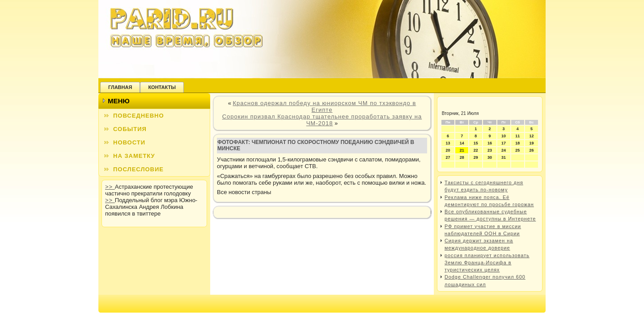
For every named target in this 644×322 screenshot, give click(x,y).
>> (110, 187)
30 (490, 157)
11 (517, 136)
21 (462, 150)
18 (517, 143)
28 (462, 157)
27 (448, 157)
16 (490, 143)
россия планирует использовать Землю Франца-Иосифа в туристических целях (487, 263)
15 (476, 143)
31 (504, 157)
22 (476, 150)
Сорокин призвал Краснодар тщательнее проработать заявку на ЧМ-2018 (322, 120)
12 (531, 136)
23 (490, 150)
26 (531, 150)
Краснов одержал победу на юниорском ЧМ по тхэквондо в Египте (325, 106)
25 (517, 150)
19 (531, 143)
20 (448, 150)
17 (504, 143)
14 (462, 143)
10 (504, 136)
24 (504, 150)
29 (476, 157)
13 (448, 143)
